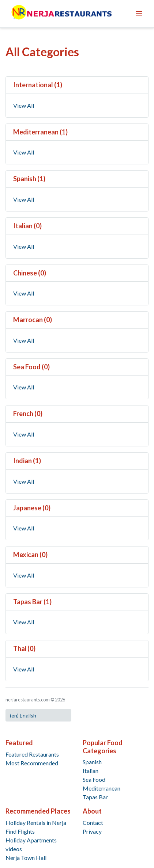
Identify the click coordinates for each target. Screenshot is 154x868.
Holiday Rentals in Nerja (36, 823)
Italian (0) (27, 226)
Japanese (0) (32, 508)
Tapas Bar (95, 797)
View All (24, 105)
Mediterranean (102, 788)
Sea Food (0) (31, 367)
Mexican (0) (30, 555)
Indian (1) (27, 461)
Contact (93, 823)
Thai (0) (24, 648)
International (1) (38, 85)
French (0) (28, 414)
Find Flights (20, 831)
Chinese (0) (30, 273)
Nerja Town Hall (26, 858)
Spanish (92, 762)
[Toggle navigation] (139, 14)
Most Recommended (32, 763)
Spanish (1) (29, 179)
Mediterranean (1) (40, 132)
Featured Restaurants (32, 754)
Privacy (92, 831)
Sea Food (94, 779)
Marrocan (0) (33, 320)
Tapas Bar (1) (32, 602)
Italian (91, 771)
